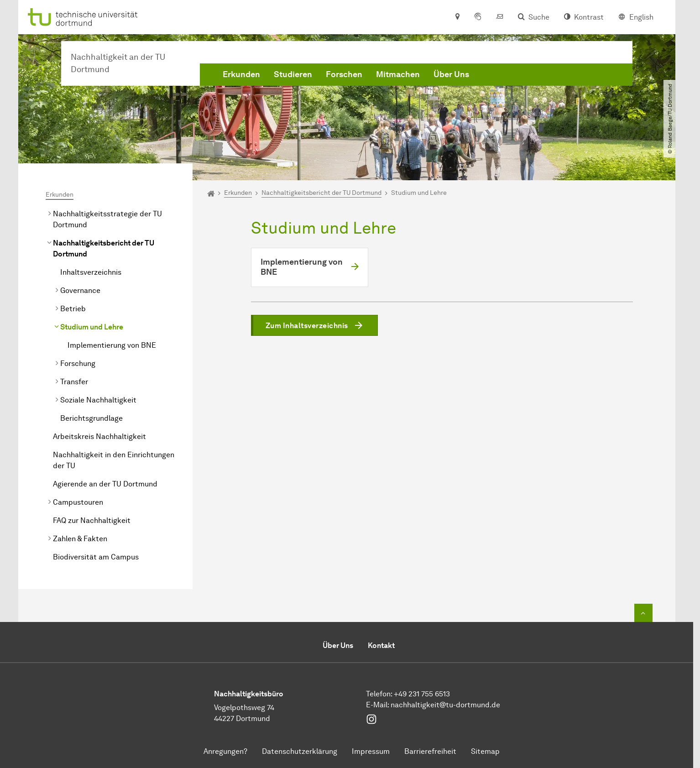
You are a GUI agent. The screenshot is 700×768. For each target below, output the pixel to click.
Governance (80, 290)
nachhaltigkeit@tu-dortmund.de (445, 705)
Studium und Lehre (92, 327)
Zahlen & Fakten (80, 539)
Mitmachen (398, 74)
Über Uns (451, 74)
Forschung (78, 363)
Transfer (74, 382)
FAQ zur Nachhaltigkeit (92, 520)
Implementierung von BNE (112, 345)
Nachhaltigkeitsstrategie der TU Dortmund (107, 219)
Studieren (293, 74)
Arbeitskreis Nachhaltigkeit (99, 436)
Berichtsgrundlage (91, 418)
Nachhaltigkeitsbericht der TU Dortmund (104, 248)
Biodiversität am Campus (96, 557)
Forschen (344, 74)
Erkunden (241, 74)
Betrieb (73, 309)
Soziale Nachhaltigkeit (98, 400)
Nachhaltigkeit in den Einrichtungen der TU (114, 460)
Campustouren (78, 502)
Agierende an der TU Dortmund (105, 484)
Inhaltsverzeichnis (91, 272)
